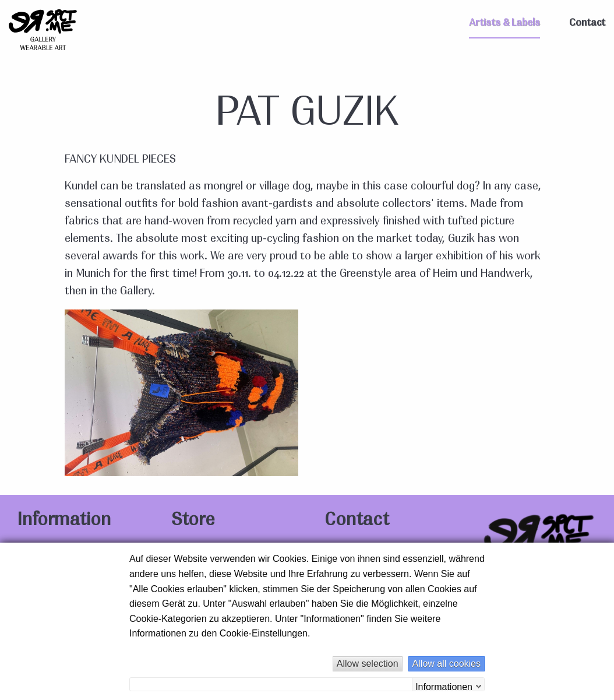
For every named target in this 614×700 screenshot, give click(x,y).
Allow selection (368, 664)
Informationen (444, 686)
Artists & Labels (504, 23)
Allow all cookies (447, 664)
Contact (587, 23)
